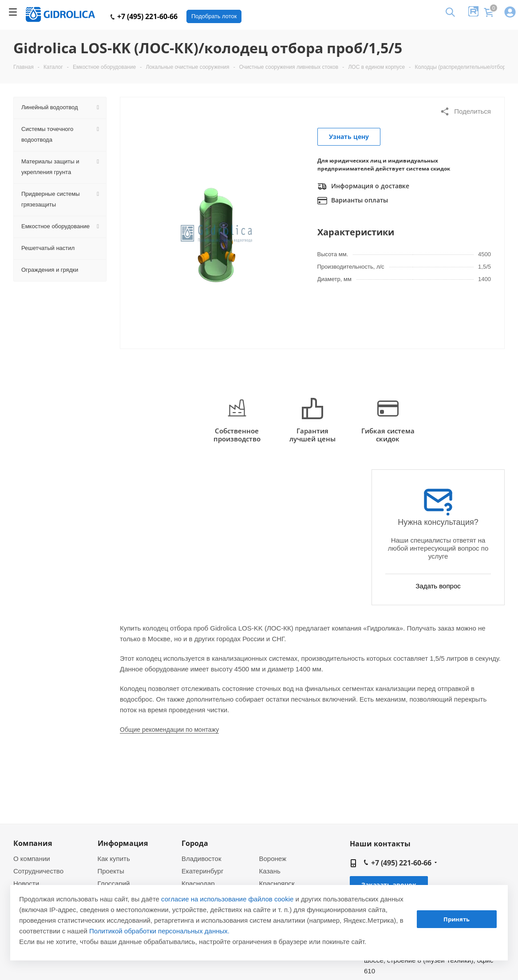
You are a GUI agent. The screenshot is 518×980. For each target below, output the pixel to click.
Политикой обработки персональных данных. (159, 931)
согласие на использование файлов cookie (227, 899)
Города (195, 843)
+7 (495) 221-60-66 (144, 16)
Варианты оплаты (353, 201)
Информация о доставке (363, 186)
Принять (457, 919)
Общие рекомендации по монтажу (169, 730)
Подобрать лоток (214, 16)
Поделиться (465, 111)
